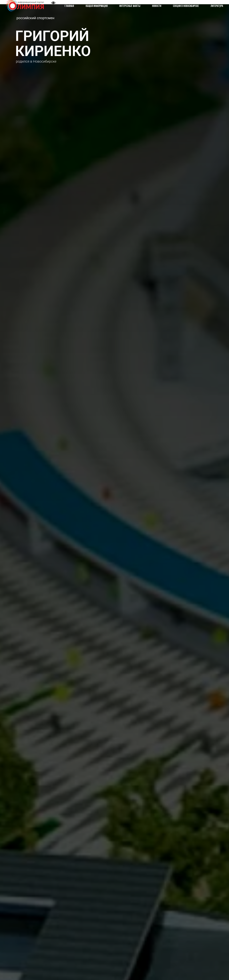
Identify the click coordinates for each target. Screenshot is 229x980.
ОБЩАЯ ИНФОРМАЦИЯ (97, 6)
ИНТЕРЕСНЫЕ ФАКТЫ (130, 6)
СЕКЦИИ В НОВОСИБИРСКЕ (186, 6)
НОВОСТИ (157, 6)
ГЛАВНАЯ (69, 6)
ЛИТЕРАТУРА (217, 6)
